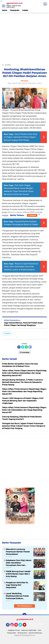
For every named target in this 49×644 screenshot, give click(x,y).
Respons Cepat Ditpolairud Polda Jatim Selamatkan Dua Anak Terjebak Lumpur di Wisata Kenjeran (21, 267)
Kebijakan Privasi (14, 630)
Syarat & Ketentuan (35, 633)
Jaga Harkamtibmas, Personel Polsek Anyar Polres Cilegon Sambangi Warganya (23, 324)
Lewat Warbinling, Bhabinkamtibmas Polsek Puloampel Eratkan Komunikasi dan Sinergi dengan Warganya (17, 596)
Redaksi (42, 624)
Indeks (25, 10)
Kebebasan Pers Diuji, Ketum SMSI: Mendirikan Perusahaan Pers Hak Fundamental (19, 563)
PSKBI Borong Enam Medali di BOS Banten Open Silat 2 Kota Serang (18, 574)
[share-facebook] (19, 347)
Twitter (21, 626)
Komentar (25, 352)
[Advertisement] (24, 37)
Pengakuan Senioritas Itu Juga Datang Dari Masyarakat (17, 585)
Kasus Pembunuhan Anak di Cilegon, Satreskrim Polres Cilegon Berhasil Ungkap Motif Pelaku (20, 137)
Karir (40, 630)
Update (32, 215)
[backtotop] (24, 615)
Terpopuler (15, 10)
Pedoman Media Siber (29, 630)
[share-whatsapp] (26, 347)
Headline (7, 333)
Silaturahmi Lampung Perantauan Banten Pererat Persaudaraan (18, 552)
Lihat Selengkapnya (25, 606)
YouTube (26, 626)
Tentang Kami (22, 633)
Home (5, 10)
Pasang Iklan (12, 633)
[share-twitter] (23, 347)
